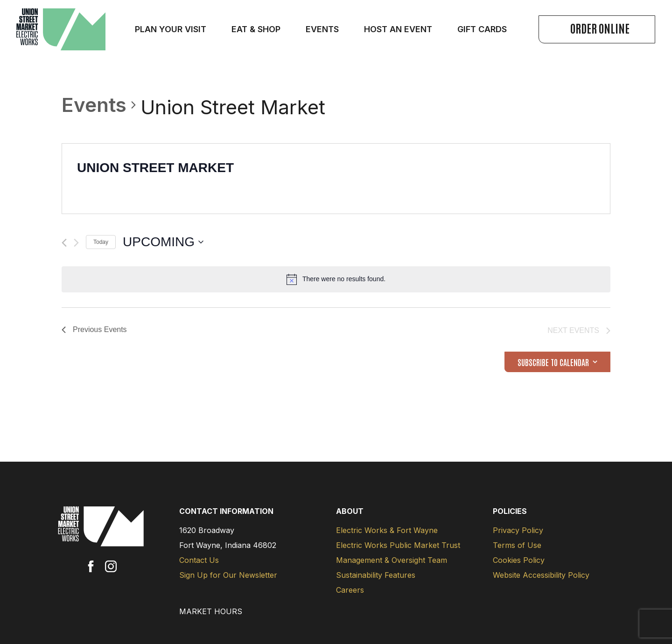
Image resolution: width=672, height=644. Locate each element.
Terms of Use (517, 545)
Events (94, 105)
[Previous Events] (64, 243)
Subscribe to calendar (553, 362)
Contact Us (199, 560)
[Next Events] (76, 243)
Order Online (600, 28)
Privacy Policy (518, 530)
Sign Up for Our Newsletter (228, 575)
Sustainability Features (376, 575)
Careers (350, 590)
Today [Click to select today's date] (101, 242)
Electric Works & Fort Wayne (387, 530)
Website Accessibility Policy (541, 575)
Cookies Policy (519, 560)
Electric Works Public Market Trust (398, 545)
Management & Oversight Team (392, 560)
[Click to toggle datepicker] (163, 242)
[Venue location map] (473, 179)
